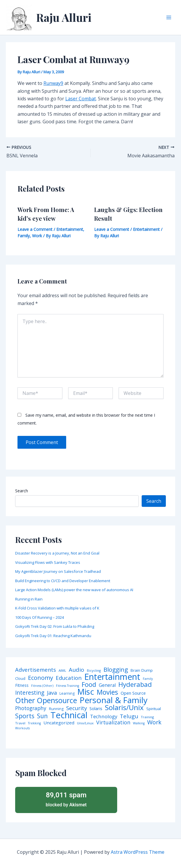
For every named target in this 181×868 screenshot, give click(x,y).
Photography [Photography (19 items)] (31, 708)
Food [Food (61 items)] (89, 685)
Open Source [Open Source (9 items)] (133, 693)
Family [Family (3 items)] (148, 679)
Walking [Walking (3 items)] (139, 723)
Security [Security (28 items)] (77, 708)
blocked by (66, 799)
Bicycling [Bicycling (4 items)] (94, 671)
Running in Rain (29, 599)
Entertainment (70, 229)
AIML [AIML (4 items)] (62, 671)
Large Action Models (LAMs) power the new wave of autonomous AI (74, 590)
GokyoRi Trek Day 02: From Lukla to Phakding (55, 626)
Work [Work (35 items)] (154, 722)
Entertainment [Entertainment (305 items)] (112, 677)
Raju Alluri (64, 17)
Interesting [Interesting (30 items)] (30, 693)
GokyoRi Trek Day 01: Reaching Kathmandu (53, 636)
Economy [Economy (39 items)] (41, 678)
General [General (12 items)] (107, 685)
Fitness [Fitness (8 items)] (22, 685)
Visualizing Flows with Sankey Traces (48, 562)
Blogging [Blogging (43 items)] (116, 670)
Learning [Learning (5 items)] (67, 694)
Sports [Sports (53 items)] (25, 716)
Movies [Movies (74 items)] (107, 693)
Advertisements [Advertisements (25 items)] (36, 670)
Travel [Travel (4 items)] (20, 723)
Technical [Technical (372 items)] (69, 715)
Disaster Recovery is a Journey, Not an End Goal (57, 553)
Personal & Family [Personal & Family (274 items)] (114, 700)
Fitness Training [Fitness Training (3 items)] (67, 686)
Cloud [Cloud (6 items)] (20, 679)
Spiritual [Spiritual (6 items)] (154, 709)
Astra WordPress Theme (138, 852)
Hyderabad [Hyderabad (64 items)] (135, 684)
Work (37, 236)
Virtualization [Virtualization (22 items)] (113, 723)
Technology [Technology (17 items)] (104, 717)
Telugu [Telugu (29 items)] (129, 716)
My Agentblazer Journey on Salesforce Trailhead (58, 571)
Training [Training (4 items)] (147, 717)
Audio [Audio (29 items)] (77, 670)
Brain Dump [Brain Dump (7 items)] (142, 671)
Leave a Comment (35, 229)
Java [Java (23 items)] (52, 693)
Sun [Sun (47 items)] (42, 716)
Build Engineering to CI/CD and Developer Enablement (63, 581)
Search (22, 491)
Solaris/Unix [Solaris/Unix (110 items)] (124, 707)
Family (24, 236)
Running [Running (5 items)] (56, 709)
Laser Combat (81, 99)
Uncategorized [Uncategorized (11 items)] (59, 723)
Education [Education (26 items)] (69, 678)
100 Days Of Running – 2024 (39, 617)
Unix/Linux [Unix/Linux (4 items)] (85, 723)
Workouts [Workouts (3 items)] (22, 728)
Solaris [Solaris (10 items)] (96, 709)
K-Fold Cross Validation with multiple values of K (57, 608)
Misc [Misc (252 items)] (86, 692)
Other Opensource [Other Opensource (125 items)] (46, 700)
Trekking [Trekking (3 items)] (34, 723)
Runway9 (53, 83)
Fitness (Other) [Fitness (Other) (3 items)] (42, 686)
